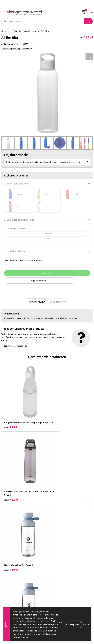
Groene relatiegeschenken (60, 530)
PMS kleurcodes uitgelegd (60, 538)
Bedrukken (53, 534)
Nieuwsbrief (54, 542)
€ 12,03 (57, 419)
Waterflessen (30, 31)
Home (4, 31)
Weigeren (86, 624)
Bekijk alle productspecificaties (17, 49)
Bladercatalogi (55, 522)
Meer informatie (62, 624)
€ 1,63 (10, 419)
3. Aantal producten (15, 251)
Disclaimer (53, 575)
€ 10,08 (11, 477)
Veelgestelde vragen (57, 546)
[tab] (37, 302)
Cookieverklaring (56, 567)
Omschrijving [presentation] (37, 302)
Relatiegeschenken (57, 526)
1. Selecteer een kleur (16, 183)
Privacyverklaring (56, 571)
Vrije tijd (17, 31)
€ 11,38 (57, 477)
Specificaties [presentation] (57, 302)
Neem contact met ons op (15, 346)
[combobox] (43, 21)
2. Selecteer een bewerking (19, 220)
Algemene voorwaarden (59, 563)
